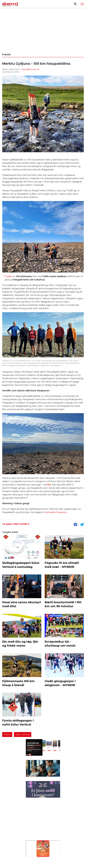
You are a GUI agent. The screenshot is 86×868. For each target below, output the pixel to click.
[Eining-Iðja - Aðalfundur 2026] (43, 29)
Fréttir (7, 735)
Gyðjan (9, 276)
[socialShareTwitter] (82, 525)
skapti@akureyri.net (30, 69)
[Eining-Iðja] (43, 828)
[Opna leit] (75, 4)
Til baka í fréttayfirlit (16, 524)
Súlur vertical (23, 735)
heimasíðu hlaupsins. (56, 512)
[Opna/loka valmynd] (82, 4)
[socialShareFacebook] (75, 525)
